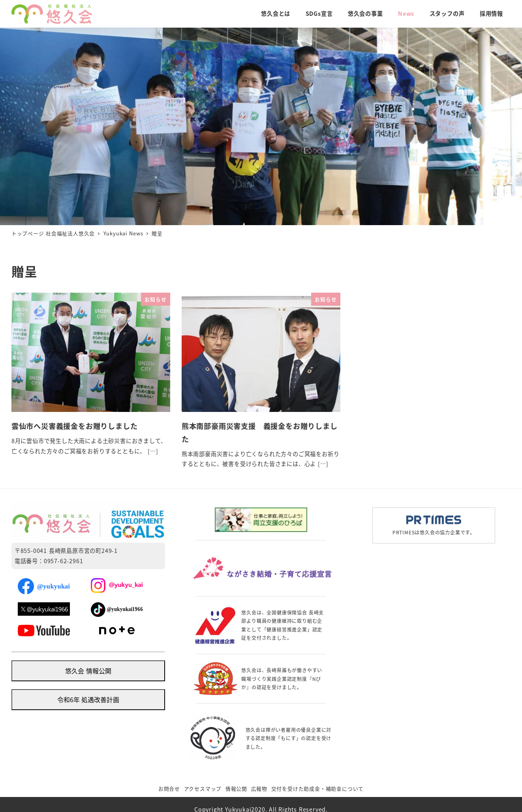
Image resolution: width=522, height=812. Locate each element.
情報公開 (236, 789)
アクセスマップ (203, 789)
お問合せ (169, 789)
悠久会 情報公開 (88, 671)
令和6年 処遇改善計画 (88, 699)
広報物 (259, 789)
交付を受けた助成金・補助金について (318, 789)
